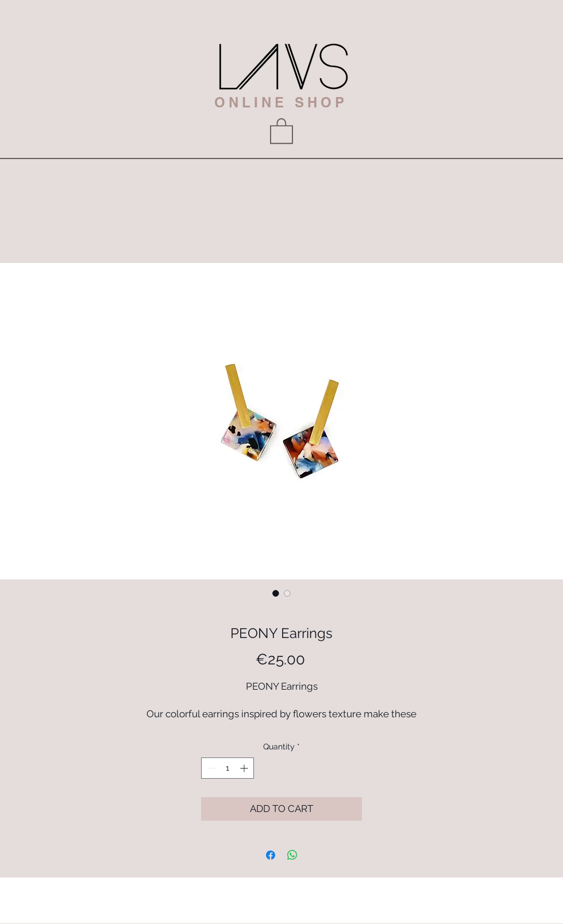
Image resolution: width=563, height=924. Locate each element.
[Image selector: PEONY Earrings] (276, 593)
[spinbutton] (227, 768)
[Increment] (245, 768)
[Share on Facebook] (271, 855)
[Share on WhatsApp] (292, 855)
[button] (281, 130)
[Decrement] (210, 768)
